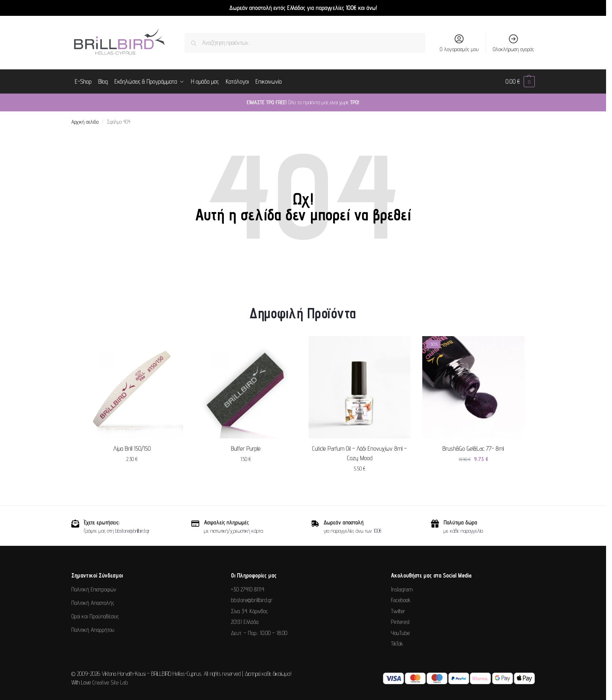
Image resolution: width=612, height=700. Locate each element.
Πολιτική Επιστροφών (94, 589)
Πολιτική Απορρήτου (93, 630)
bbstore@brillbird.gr (252, 600)
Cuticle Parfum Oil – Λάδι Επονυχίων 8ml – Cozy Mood (359, 453)
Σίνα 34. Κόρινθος (249, 611)
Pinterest (400, 622)
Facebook (401, 600)
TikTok (397, 644)
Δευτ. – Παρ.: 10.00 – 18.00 (259, 633)
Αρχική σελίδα (85, 122)
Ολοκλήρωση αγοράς (513, 43)
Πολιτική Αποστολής (93, 603)
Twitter (398, 611)
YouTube (400, 633)
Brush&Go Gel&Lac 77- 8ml (473, 448)
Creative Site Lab (110, 682)
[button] (520, 82)
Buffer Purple (246, 448)
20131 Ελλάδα (245, 622)
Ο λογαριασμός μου (459, 43)
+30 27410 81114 (248, 589)
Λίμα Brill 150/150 (132, 448)
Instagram (402, 589)
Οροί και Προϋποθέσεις (95, 616)
